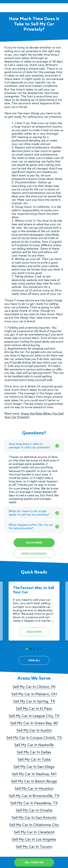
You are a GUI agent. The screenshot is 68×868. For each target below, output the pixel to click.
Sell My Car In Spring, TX (34, 702)
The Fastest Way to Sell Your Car (33, 590)
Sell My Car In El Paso (34, 709)
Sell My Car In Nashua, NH (34, 774)
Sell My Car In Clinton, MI (34, 687)
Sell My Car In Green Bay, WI (34, 723)
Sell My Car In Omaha (34, 811)
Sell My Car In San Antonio (34, 818)
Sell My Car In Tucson (34, 847)
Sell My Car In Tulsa (34, 760)
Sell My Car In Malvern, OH (34, 694)
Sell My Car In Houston (34, 789)
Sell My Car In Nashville (34, 745)
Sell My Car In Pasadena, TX (34, 803)
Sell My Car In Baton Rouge (34, 782)
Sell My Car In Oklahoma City (34, 825)
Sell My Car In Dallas (34, 752)
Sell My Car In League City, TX (34, 716)
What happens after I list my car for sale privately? (34, 527)
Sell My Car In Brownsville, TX (34, 796)
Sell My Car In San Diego (34, 767)
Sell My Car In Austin (34, 731)
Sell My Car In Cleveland (34, 832)
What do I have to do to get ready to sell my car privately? (34, 513)
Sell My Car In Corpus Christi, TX (34, 738)
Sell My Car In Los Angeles (34, 840)
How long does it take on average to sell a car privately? (34, 446)
